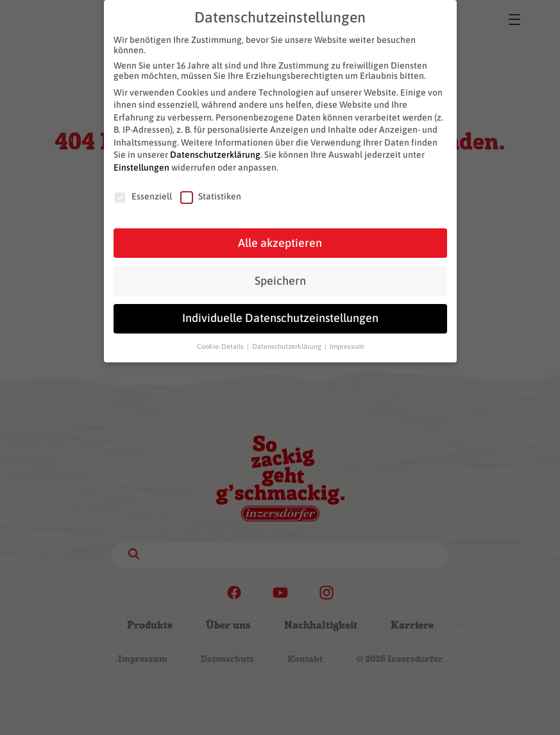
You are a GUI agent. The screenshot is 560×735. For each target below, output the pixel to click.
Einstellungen (141, 165)
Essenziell (143, 194)
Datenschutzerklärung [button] (288, 344)
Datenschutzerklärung (215, 153)
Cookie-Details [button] (221, 344)
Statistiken (211, 194)
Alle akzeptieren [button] (280, 241)
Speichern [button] (280, 278)
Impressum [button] (347, 344)
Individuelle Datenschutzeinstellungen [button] (280, 316)
